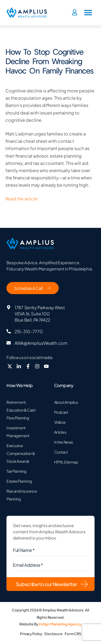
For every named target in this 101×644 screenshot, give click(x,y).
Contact (61, 452)
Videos (60, 422)
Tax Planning (16, 471)
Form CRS (73, 634)
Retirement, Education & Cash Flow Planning (21, 410)
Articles (60, 432)
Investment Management (18, 432)
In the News (64, 442)
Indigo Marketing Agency (60, 624)
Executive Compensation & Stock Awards (21, 453)
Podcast (61, 412)
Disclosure (53, 634)
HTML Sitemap (66, 462)
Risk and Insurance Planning (22, 495)
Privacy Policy (31, 634)
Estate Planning (19, 481)
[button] (88, 12)
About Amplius (66, 402)
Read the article (21, 199)
